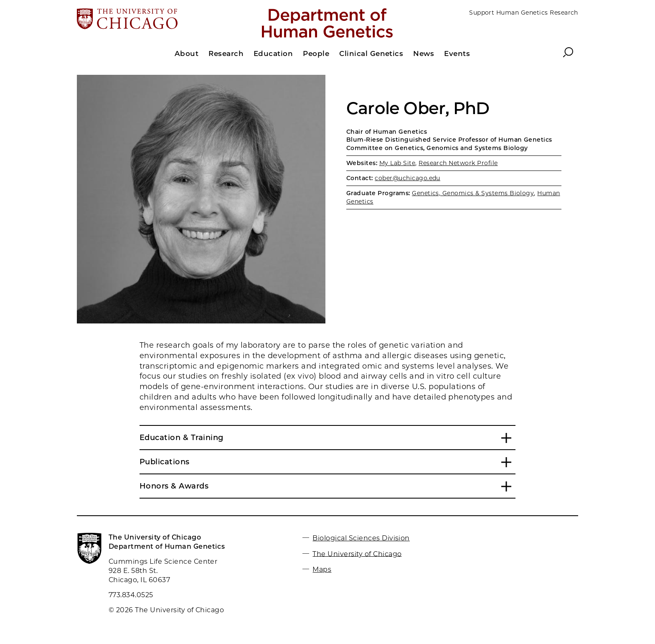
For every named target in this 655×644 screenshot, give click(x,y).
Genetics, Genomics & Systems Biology (473, 193)
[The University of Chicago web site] (159, 20)
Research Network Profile (458, 163)
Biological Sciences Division (361, 538)
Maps (322, 569)
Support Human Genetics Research (524, 13)
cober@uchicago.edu (407, 178)
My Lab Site (397, 163)
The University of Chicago (357, 554)
